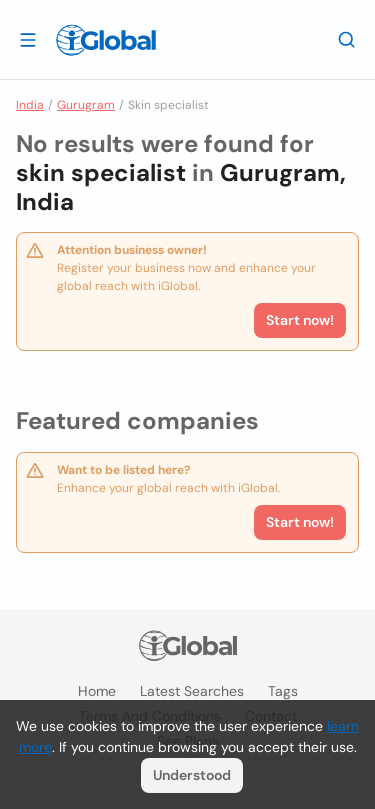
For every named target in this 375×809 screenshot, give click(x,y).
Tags (283, 691)
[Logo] (106, 40)
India (30, 105)
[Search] (347, 39)
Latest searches (192, 691)
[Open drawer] (28, 39)
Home (97, 691)
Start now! (300, 522)
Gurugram (86, 105)
